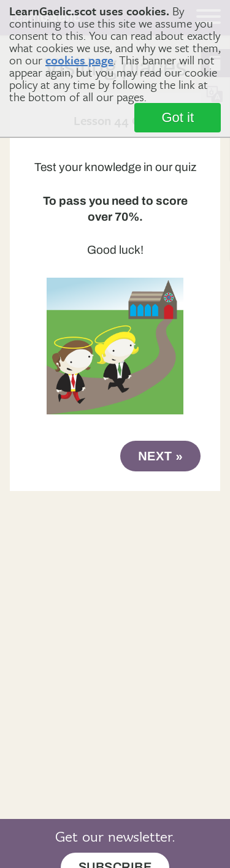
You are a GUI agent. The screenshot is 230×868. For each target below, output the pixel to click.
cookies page (79, 60)
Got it (178, 117)
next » (160, 456)
